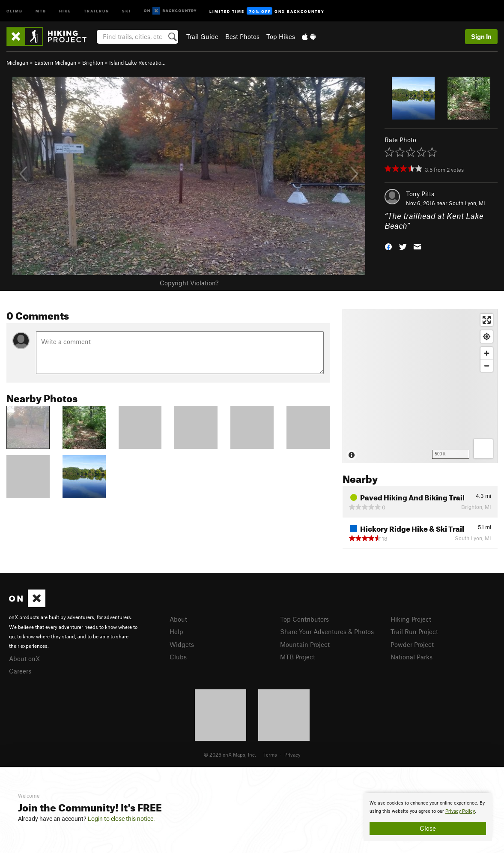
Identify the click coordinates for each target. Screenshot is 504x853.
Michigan (17, 63)
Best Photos (242, 36)
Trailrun (97, 10)
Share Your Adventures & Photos (327, 632)
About (178, 619)
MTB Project (298, 657)
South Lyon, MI (467, 203)
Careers (20, 671)
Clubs (178, 657)
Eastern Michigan (55, 63)
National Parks (412, 657)
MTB (41, 10)
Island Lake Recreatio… (137, 63)
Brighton (93, 63)
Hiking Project (411, 619)
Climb (15, 10)
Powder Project (412, 644)
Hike (65, 10)
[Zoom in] (487, 353)
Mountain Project (305, 644)
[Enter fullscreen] (487, 320)
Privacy (292, 754)
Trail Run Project (414, 632)
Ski (127, 10)
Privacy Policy (460, 811)
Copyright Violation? (189, 283)
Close (428, 828)
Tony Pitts (420, 194)
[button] (388, 246)
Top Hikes (281, 36)
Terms (270, 754)
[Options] (483, 449)
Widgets (182, 644)
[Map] (420, 386)
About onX (24, 658)
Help (176, 632)
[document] (428, 817)
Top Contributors (304, 619)
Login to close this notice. (121, 819)
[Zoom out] (487, 366)
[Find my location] (487, 337)
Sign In (481, 36)
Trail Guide (202, 36)
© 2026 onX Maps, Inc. (230, 754)
